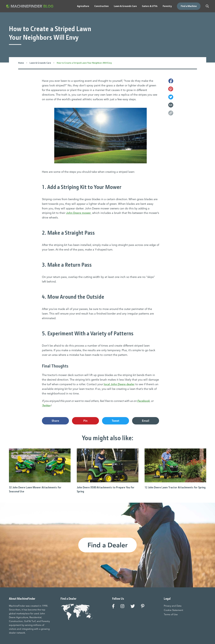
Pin (85, 421)
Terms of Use (171, 614)
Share (55, 421)
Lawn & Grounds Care (40, 63)
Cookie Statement (173, 610)
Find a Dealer (108, 545)
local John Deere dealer (119, 384)
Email (146, 421)
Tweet (115, 421)
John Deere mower (78, 213)
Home (21, 63)
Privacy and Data (173, 606)
